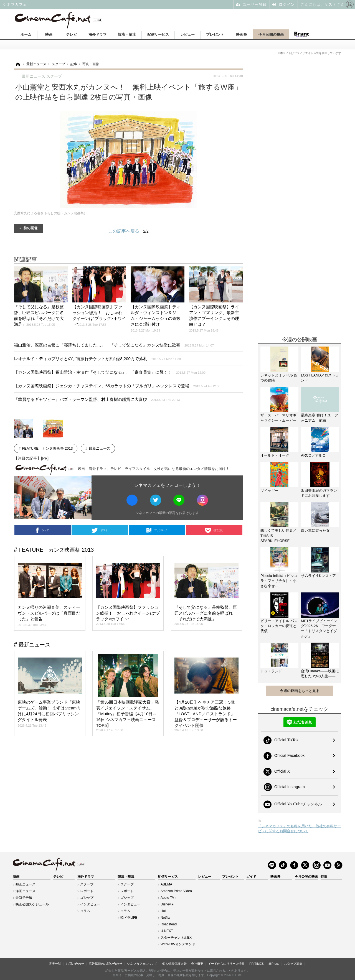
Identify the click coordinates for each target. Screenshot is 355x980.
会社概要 (197, 964)
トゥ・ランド (271, 671)
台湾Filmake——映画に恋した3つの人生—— (320, 674)
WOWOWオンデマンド (178, 944)
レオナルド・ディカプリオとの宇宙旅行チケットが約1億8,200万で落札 (97, 359)
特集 (324, 877)
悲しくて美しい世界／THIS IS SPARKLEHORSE (278, 535)
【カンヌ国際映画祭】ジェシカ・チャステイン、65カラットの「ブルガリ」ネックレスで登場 (117, 386)
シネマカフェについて (142, 964)
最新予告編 (24, 898)
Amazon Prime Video (176, 891)
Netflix (165, 918)
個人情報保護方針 (174, 964)
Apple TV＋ (169, 898)
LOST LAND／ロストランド (320, 378)
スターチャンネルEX (176, 938)
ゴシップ (87, 898)
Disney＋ (167, 904)
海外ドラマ (97, 35)
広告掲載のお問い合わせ (106, 964)
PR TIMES (257, 964)
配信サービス (158, 35)
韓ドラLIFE (129, 918)
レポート (87, 891)
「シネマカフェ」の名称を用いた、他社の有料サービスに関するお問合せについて (299, 828)
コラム (85, 911)
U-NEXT (167, 931)
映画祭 (241, 35)
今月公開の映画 (271, 35)
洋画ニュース (26, 891)
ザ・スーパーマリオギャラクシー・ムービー (278, 418)
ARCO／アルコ (313, 455)
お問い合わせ (75, 964)
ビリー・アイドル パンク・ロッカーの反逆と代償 (279, 626)
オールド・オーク (275, 455)
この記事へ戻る (128, 231)
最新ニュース (100, 448)
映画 (49, 35)
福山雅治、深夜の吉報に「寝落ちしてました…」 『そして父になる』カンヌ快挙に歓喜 (114, 345)
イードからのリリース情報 (226, 964)
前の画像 (31, 228)
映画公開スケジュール (32, 904)
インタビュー (90, 904)
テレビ (71, 35)
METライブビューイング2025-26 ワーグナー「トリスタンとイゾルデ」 (319, 628)
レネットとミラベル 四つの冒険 (279, 378)
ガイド (251, 877)
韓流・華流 (127, 35)
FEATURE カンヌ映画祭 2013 (47, 448)
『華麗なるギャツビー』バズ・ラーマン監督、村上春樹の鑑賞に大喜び (97, 399)
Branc (302, 34)
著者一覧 (55, 964)
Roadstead (169, 924)
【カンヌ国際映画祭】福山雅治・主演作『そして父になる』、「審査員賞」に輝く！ (110, 372)
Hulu (164, 911)
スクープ (87, 884)
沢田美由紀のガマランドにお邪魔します (319, 493)
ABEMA (166, 884)
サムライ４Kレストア (318, 576)
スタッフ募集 (293, 964)
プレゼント (215, 35)
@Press (274, 964)
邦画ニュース (26, 884)
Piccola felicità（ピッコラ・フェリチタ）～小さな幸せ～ (279, 581)
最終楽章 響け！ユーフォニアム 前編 (319, 418)
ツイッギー (269, 491)
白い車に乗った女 (315, 530)
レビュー (187, 35)
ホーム (26, 35)
